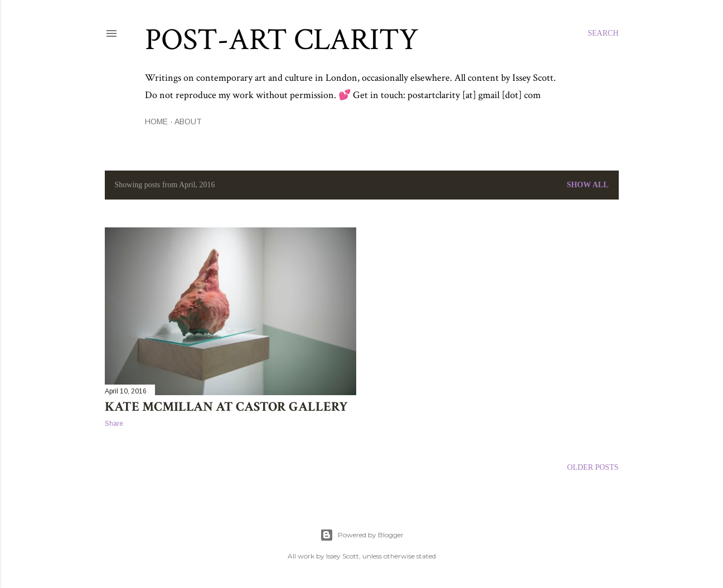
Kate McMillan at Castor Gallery (226, 407)
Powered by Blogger (362, 535)
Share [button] (114, 424)
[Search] (603, 33)
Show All (588, 185)
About (188, 122)
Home (156, 122)
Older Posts (593, 467)
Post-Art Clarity (282, 40)
